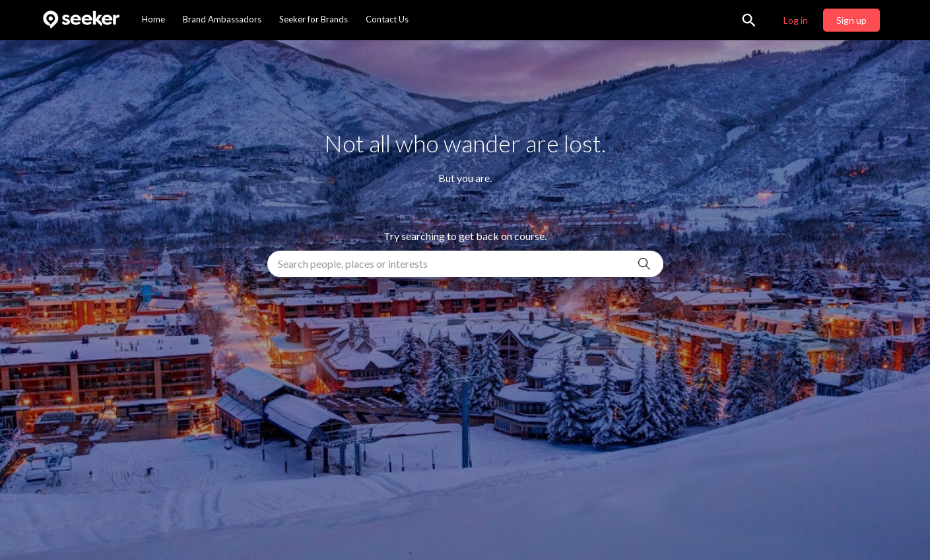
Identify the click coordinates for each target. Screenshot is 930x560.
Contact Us (387, 19)
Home (153, 19)
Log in (796, 20)
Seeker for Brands (314, 19)
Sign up (851, 20)
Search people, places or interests (353, 264)
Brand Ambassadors (222, 19)
